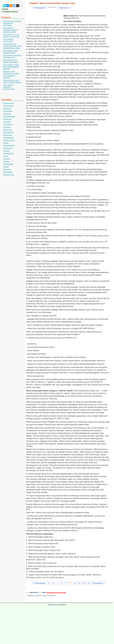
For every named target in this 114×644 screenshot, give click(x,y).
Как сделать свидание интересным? (9, 87)
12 (79, 583)
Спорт (6, 156)
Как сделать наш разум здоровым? (11, 61)
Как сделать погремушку (8, 40)
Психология (8, 148)
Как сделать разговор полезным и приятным (12, 23)
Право (6, 143)
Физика (6, 161)
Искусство (7, 119)
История (7, 122)
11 (75, 583)
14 (89, 583)
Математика (8, 132)
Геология (7, 114)
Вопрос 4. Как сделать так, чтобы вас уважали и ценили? (11, 74)
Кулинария (8, 124)
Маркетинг (8, 130)
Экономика (8, 172)
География (8, 111)
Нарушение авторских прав (56, 593)
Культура (7, 127)
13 (84, 583)
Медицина (7, 135)
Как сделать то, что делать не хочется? (11, 35)
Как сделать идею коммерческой (11, 52)
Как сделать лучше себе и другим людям (12, 81)
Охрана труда (9, 140)
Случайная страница (10, 11)
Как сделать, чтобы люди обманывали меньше (11, 67)
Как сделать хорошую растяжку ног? (12, 56)
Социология (8, 153)
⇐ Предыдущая (39, 8)
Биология (7, 108)
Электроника (9, 175)
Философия (8, 164)
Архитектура (8, 103)
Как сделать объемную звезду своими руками (10, 30)
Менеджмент (9, 138)
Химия (6, 167)
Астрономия (8, 106)
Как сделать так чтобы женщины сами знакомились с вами (12, 46)
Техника (7, 159)
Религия (7, 151)
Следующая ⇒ (64, 8)
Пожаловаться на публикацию (57, 604)
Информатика (9, 116)
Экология (7, 169)
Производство (9, 145)
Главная (5, 9)
